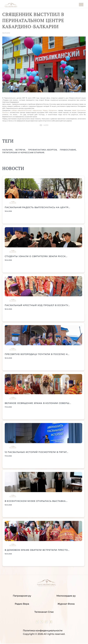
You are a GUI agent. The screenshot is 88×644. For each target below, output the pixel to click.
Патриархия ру (22, 596)
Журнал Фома (66, 604)
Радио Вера (22, 604)
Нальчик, (8, 150)
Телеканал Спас (44, 612)
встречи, (21, 150)
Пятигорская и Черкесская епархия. (24, 153)
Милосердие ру (66, 596)
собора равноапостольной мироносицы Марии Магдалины (34, 110)
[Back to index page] (11, 7)
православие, (68, 150)
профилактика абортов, (43, 150)
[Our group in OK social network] (51, 622)
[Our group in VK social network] (38, 622)
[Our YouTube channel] (47, 622)
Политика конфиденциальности (43, 631)
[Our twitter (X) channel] (42, 622)
